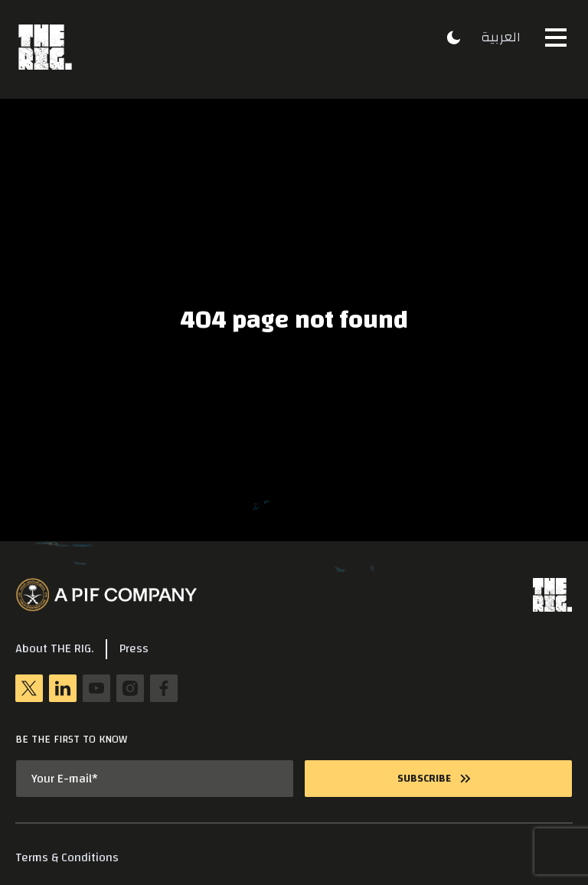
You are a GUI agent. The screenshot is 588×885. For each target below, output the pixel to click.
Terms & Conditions (67, 858)
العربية (501, 37)
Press (134, 649)
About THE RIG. (54, 649)
